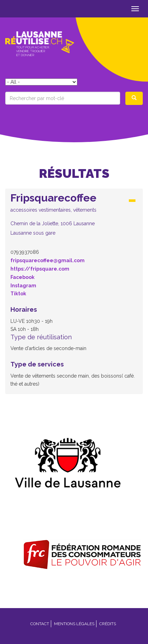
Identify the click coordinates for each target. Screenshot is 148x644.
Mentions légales (74, 624)
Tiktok (18, 294)
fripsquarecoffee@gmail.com (48, 260)
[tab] (74, 216)
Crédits (108, 624)
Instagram (23, 286)
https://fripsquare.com (40, 269)
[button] (74, 214)
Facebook (22, 277)
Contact (40, 624)
